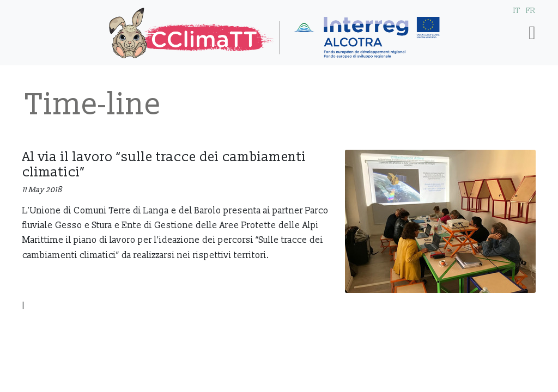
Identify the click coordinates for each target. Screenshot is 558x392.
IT (517, 11)
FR (531, 11)
